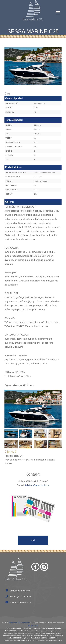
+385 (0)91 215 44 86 (19, 597)
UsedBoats (25, 623)
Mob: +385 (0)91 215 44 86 (33, 481)
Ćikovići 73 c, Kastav (18, 591)
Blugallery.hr (33, 625)
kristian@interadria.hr (37, 485)
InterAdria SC (15, 623)
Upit (33, 540)
